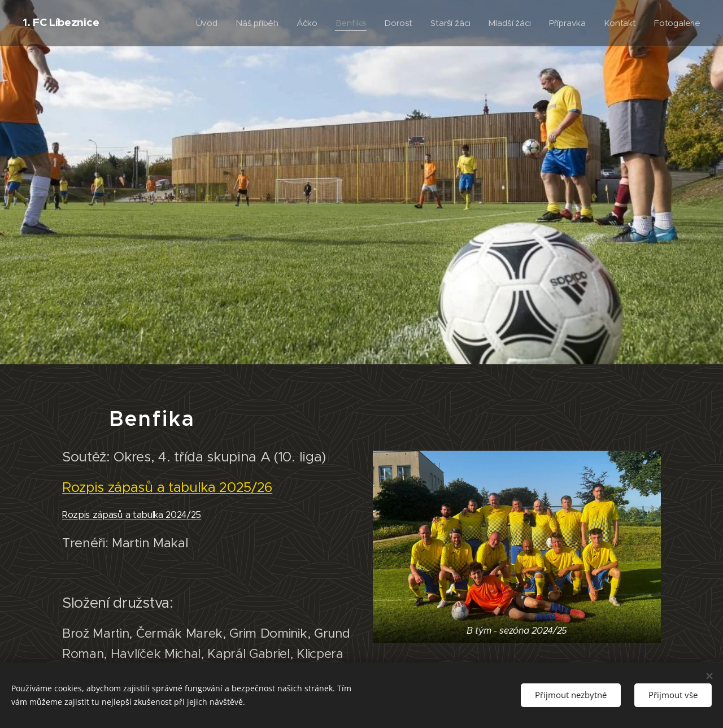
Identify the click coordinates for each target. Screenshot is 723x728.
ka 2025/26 (236, 487)
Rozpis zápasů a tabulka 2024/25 (132, 514)
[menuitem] (202, 23)
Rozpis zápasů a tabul (131, 487)
